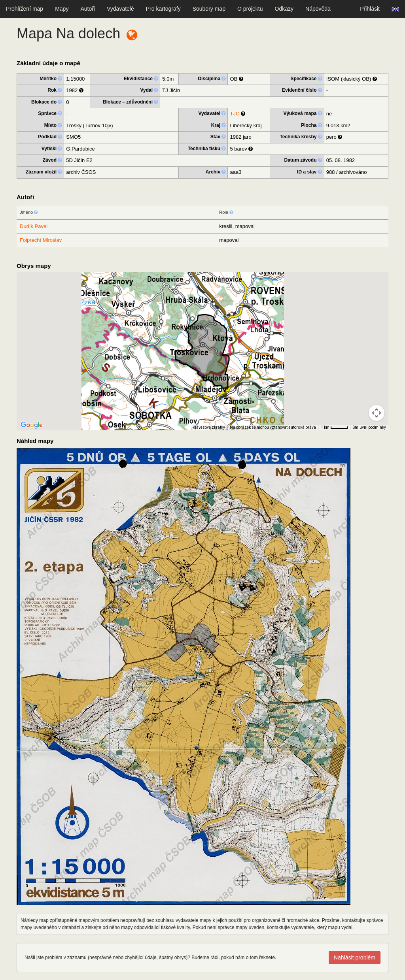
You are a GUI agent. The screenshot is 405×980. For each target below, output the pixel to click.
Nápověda (318, 9)
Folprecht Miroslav (41, 240)
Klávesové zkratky (209, 427)
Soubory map (209, 9)
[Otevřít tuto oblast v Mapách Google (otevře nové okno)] (32, 425)
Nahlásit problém (355, 957)
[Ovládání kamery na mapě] (377, 413)
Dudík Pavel (34, 226)
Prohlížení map (25, 9)
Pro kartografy (163, 9)
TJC (235, 114)
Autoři (88, 9)
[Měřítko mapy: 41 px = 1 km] (334, 428)
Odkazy (284, 9)
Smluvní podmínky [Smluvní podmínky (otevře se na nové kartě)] (369, 427)
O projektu (250, 9)
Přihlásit (370, 9)
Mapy (62, 9)
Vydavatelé (120, 9)
